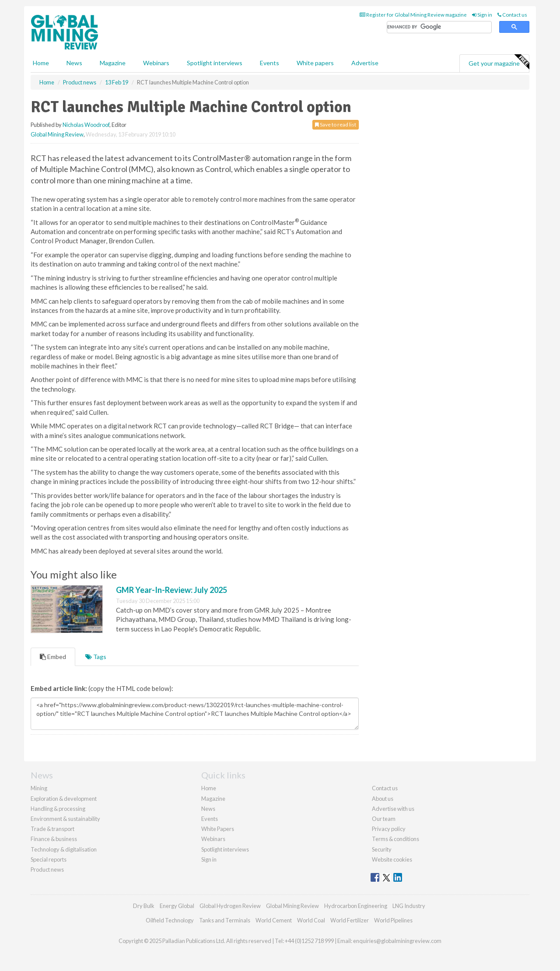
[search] (439, 27)
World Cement (274, 920)
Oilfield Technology (170, 920)
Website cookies (392, 859)
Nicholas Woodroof (86, 125)
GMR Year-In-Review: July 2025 (171, 590)
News (208, 809)
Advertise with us (393, 809)
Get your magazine (499, 62)
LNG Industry (409, 906)
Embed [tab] (53, 657)
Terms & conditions (395, 839)
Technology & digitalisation (64, 849)
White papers (315, 63)
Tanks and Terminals (225, 920)
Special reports (49, 859)
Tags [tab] (96, 657)
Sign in (482, 15)
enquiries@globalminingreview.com (397, 941)
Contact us (512, 15)
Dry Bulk (144, 906)
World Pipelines (393, 920)
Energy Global (177, 906)
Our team (384, 819)
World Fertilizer (350, 920)
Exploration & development (64, 799)
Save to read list (336, 124)
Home (41, 63)
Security (382, 849)
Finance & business (54, 839)
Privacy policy (389, 829)
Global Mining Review (57, 134)
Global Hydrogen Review (230, 906)
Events (269, 63)
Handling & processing (58, 809)
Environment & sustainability (65, 819)
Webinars (156, 63)
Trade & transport (52, 829)
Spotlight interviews (215, 63)
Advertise (365, 63)
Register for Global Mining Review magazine (413, 15)
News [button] (74, 63)
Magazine (113, 63)
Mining (39, 788)
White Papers (218, 829)
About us (383, 799)
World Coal (311, 920)
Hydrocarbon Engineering (356, 906)
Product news (47, 869)
